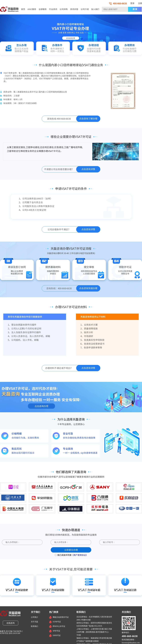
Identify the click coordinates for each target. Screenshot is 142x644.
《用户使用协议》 (80, 555)
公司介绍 (85, 9)
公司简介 (34, 617)
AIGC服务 (32, 9)
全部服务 (43, 9)
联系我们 (34, 626)
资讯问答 (74, 9)
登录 (132, 3)
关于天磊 (34, 622)
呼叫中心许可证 (59, 626)
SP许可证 (56, 631)
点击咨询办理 (41, 406)
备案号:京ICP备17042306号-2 (11, 631)
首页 (23, 9)
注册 (140, 3)
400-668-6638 (118, 3)
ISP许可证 (57, 635)
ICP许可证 (57, 622)
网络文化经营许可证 (61, 617)
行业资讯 (53, 9)
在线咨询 (11, 623)
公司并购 (64, 9)
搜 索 (135, 9)
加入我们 (95, 9)
